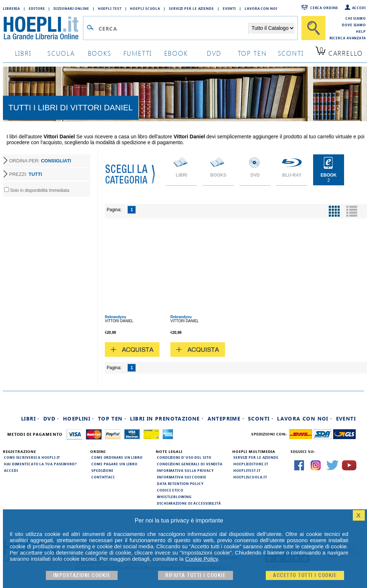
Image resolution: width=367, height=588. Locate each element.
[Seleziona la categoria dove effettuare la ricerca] (272, 28)
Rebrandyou (115, 317)
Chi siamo (356, 18)
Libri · (30, 419)
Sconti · (261, 419)
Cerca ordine (324, 8)
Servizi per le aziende (192, 8)
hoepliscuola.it (250, 477)
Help (361, 31)
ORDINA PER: (40, 161)
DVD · (51, 419)
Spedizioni (102, 470)
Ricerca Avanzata (348, 38)
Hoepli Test (110, 8)
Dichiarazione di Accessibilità (189, 503)
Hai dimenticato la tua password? (40, 464)
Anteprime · (226, 419)
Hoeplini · (79, 419)
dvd (214, 53)
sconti (291, 53)
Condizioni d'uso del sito (184, 457)
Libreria (11, 8)
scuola (61, 53)
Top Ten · (112, 419)
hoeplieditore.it (251, 464)
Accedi (359, 8)
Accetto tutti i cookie (305, 575)
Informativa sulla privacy (185, 470)
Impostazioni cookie (82, 575)
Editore (37, 8)
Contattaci (103, 477)
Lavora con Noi (261, 8)
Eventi (229, 8)
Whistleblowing (174, 497)
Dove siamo (354, 25)
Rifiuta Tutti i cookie (196, 575)
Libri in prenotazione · (167, 419)
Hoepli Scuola (145, 8)
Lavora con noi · (305, 419)
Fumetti (138, 53)
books (100, 53)
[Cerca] (313, 28)
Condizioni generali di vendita (190, 464)
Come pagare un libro (115, 464)
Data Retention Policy (180, 484)
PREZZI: (25, 174)
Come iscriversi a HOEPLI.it (32, 457)
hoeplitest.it (247, 470)
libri (23, 53)
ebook (176, 53)
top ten (252, 53)
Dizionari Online (71, 8)
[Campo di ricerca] (173, 28)
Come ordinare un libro (117, 457)
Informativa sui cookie (182, 477)
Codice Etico (170, 490)
